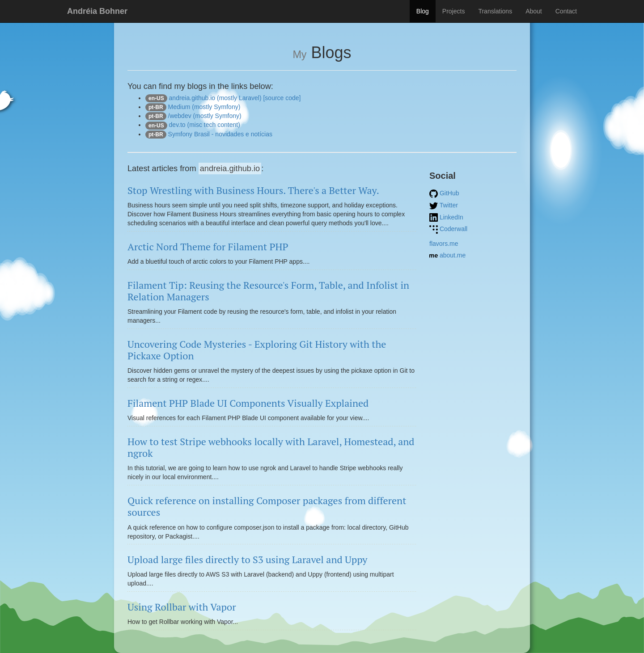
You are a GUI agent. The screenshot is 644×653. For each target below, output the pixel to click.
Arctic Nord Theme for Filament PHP (208, 246)
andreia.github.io (230, 169)
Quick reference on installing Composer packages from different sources (267, 506)
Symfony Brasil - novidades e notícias (209, 134)
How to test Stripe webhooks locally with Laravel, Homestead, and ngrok (271, 447)
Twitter (444, 205)
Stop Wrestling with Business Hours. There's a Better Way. (253, 190)
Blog (423, 11)
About (534, 11)
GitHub (444, 193)
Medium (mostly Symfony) (193, 107)
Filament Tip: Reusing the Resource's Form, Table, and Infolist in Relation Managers (268, 291)
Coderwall (448, 229)
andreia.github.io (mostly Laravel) (203, 98)
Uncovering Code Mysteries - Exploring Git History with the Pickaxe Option (257, 350)
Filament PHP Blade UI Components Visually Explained (248, 403)
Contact (566, 11)
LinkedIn (446, 217)
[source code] (282, 98)
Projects (454, 11)
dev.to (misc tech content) (193, 125)
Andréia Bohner (97, 11)
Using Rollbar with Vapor (182, 607)
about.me (447, 255)
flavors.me (444, 244)
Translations (495, 11)
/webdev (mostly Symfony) (193, 116)
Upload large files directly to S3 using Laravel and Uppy (247, 559)
